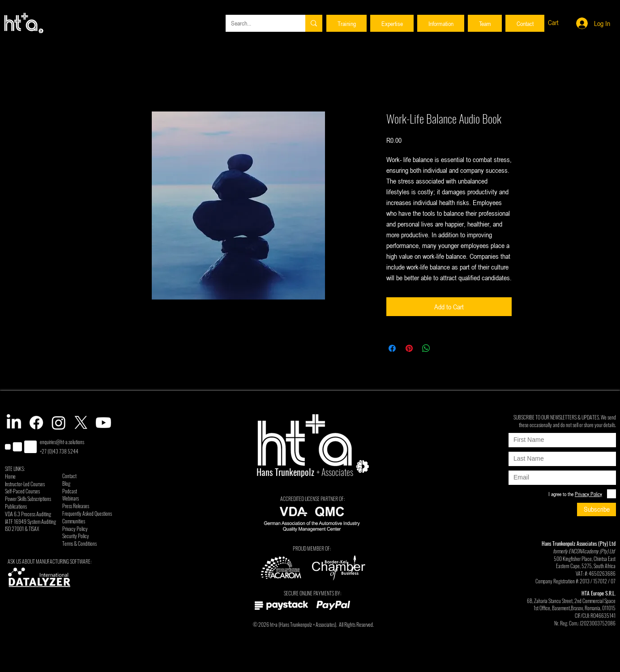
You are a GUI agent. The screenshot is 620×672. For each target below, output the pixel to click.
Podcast (70, 491)
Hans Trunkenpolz (296, 624)
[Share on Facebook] (392, 348)
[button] (346, 23)
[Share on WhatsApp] (426, 348)
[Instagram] (59, 423)
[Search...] (259, 23)
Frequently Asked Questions (87, 513)
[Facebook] (36, 423)
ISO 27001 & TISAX (22, 529)
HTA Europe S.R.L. (599, 593)
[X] (81, 423)
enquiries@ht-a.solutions (62, 442)
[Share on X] (443, 348)
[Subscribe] (596, 509)
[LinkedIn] (14, 423)
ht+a (274, 624)
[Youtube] (103, 423)
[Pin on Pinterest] (409, 348)
